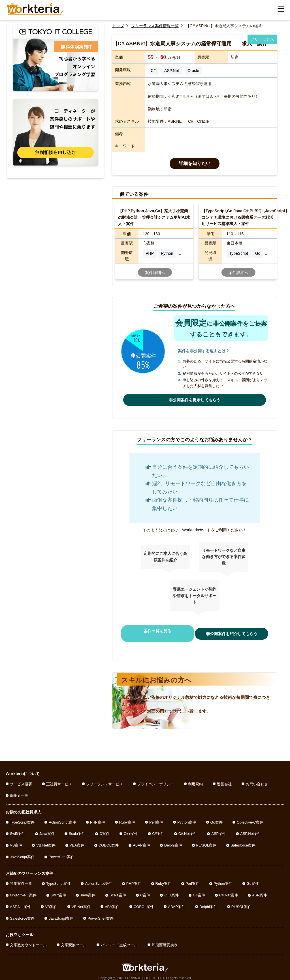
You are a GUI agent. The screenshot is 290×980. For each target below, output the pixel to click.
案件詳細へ (155, 273)
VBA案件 (77, 840)
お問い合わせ (257, 779)
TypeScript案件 (22, 817)
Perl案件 (156, 817)
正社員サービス (59, 779)
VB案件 (16, 840)
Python (167, 253)
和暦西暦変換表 (165, 940)
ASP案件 (219, 829)
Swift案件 (18, 829)
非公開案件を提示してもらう (195, 400)
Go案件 (217, 817)
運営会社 (224, 779)
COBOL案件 (109, 840)
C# (153, 71)
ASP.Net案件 (251, 829)
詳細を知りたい (195, 163)
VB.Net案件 (46, 840)
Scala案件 (77, 829)
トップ (118, 26)
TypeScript (239, 253)
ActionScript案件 (62, 817)
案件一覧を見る (155, 631)
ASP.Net (172, 71)
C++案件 (131, 829)
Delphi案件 (173, 840)
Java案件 (47, 829)
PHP (150, 253)
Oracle (193, 71)
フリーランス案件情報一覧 (155, 26)
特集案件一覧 (21, 878)
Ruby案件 (127, 817)
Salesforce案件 (243, 840)
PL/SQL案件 (206, 840)
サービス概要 (21, 779)
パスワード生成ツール (119, 940)
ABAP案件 (141, 840)
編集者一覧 (19, 790)
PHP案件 (98, 817)
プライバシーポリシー (155, 779)
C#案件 (158, 829)
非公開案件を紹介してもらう (234, 631)
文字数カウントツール (28, 940)
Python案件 (187, 817)
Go (258, 253)
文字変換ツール (74, 940)
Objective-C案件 (250, 817)
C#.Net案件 (188, 829)
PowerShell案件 (62, 852)
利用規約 (195, 779)
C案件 (104, 829)
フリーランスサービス (105, 779)
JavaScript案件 (22, 852)
